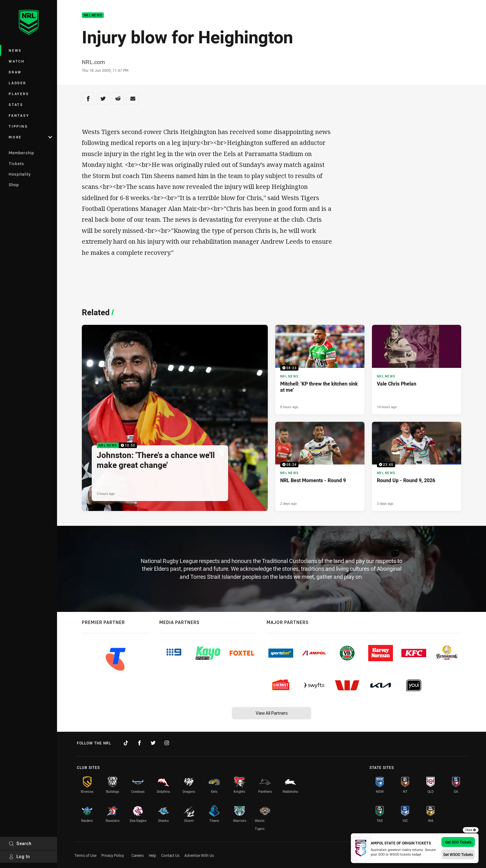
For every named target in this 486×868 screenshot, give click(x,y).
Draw (15, 72)
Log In (19, 856)
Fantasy (19, 115)
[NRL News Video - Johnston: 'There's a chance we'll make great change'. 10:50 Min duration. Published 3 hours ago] (175, 418)
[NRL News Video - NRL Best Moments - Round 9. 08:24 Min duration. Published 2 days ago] (320, 466)
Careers (138, 855)
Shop (14, 185)
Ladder (18, 83)
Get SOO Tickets (458, 842)
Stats (16, 105)
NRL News (93, 15)
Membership (21, 153)
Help (152, 855)
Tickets (16, 164)
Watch (17, 61)
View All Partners (272, 713)
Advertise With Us (199, 855)
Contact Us (170, 855)
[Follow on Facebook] (139, 743)
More (30, 137)
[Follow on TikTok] (126, 743)
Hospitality (20, 174)
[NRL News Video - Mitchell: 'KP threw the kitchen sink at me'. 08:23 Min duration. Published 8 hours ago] (320, 369)
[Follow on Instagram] (167, 743)
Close (471, 830)
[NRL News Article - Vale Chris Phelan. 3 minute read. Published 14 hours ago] (417, 369)
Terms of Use (85, 855)
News (15, 50)
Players (19, 94)
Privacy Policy (113, 855)
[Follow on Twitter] (153, 743)
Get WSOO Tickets (458, 854)
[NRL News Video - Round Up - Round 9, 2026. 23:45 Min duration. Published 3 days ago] (417, 466)
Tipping (18, 126)
